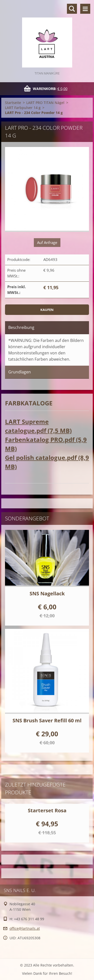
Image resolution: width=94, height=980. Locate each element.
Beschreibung (21, 327)
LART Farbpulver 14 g (23, 108)
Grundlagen (20, 372)
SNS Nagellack (47, 593)
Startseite (13, 103)
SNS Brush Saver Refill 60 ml (47, 720)
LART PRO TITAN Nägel (45, 103)
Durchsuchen (72, 9)
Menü (85, 9)
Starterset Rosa (47, 810)
